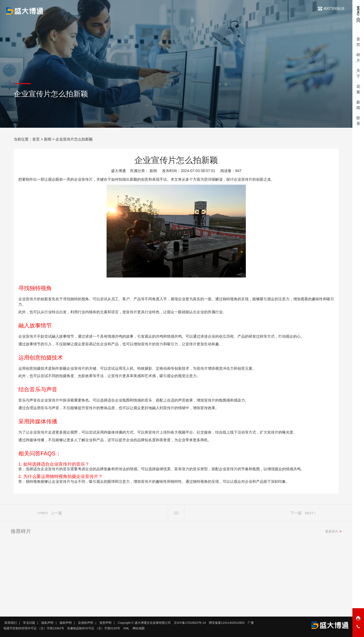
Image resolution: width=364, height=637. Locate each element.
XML (126, 628)
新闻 (48, 139)
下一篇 (296, 514)
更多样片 (332, 533)
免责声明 (105, 623)
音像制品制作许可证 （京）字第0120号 (94, 628)
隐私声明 (47, 623)
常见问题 (29, 623)
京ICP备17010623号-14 (190, 623)
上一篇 (56, 514)
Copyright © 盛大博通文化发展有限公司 (144, 623)
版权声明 (66, 623)
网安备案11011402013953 (227, 623)
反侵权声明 (86, 623)
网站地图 (139, 628)
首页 (36, 139)
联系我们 (11, 623)
